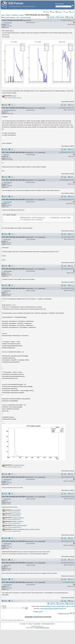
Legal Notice (37, 624)
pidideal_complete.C (18, 521)
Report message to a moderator (68, 101)
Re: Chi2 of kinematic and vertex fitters (14, 108)
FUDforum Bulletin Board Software (42, 628)
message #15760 (30, 200)
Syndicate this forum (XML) (63, 614)
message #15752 (30, 108)
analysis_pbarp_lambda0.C (20, 525)
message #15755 (30, 180)
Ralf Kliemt (6, 155)
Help (52, 12)
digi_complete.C (17, 514)
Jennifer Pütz (7, 239)
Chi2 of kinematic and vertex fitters (13, 20)
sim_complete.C (17, 510)
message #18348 (30, 269)
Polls (18, 17)
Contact (23, 624)
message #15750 (27, 20)
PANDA (8, 15)
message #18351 (30, 288)
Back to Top (38, 611)
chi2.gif (14, 96)
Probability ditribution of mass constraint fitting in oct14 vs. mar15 (57, 606)
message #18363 (30, 497)
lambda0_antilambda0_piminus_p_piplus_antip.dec (26, 529)
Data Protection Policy (48, 624)
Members (59, 12)
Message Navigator (26, 17)
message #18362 (30, 477)
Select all (8, 215)
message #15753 (30, 152)
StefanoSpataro (8, 23)
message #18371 (30, 582)
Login (66, 12)
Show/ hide (14, 215)
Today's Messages (10, 17)
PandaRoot (15, 15)
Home (72, 12)
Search (46, 12)
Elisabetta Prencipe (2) (10, 110)
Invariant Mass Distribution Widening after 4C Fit (53, 608)
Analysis (22, 15)
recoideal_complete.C (18, 518)
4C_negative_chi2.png (18, 465)
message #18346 (30, 237)
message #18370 (30, 563)
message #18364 (30, 541)
